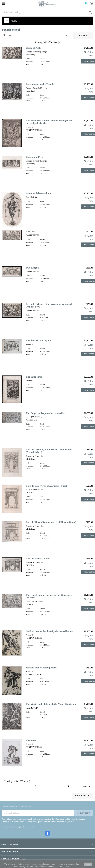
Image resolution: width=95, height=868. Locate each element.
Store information (14, 859)
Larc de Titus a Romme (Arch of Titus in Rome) (51, 522)
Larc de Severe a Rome (38, 559)
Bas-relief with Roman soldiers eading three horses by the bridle (49, 122)
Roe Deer (31, 231)
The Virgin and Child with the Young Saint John (51, 704)
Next (87, 787)
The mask (31, 740)
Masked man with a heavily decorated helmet (50, 631)
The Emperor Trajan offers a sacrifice (46, 413)
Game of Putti (33, 48)
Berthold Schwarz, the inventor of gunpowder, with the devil (50, 305)
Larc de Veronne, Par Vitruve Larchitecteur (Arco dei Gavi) (49, 451)
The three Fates (34, 377)
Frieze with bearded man (39, 193)
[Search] (47, 12)
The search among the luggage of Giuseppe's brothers (49, 596)
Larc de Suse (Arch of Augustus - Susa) (46, 486)
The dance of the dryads (38, 340)
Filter (83, 36)
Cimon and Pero (34, 157)
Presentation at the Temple (40, 84)
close (88, 864)
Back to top (83, 796)
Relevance (36, 36)
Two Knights (33, 268)
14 (68, 786)
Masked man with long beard (41, 668)
